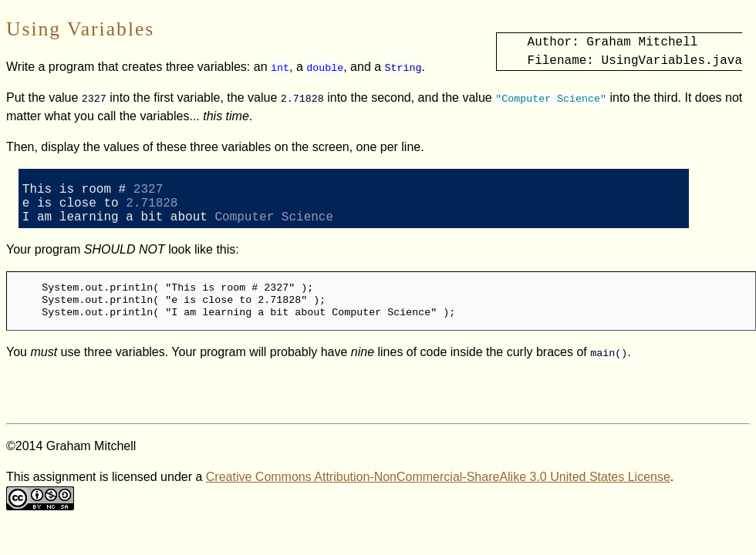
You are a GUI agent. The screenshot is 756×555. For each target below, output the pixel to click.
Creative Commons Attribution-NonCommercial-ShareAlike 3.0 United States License (438, 489)
